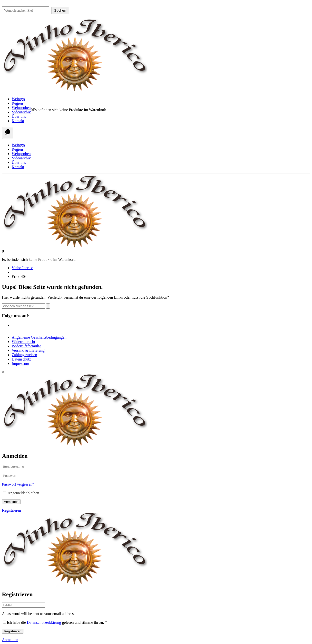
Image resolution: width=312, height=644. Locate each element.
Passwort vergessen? (18, 484)
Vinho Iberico (22, 268)
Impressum (20, 364)
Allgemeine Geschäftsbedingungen (39, 337)
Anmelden (11, 502)
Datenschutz (21, 359)
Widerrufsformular (26, 346)
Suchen (60, 10)
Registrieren (11, 510)
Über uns (19, 116)
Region (17, 103)
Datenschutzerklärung (44, 622)
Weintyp (18, 99)
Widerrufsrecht (23, 342)
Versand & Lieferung (28, 350)
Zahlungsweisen (24, 355)
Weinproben (21, 108)
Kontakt (18, 121)
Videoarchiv (21, 112)
